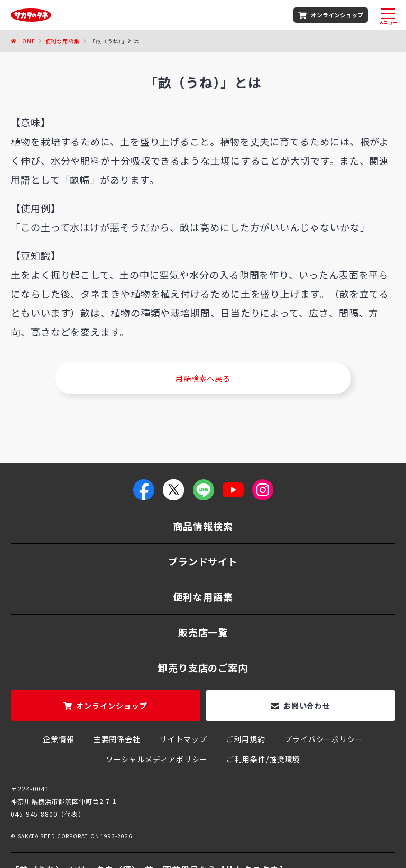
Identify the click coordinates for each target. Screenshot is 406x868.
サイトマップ (183, 739)
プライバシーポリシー (324, 739)
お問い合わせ (307, 706)
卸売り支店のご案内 (203, 668)
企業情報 (59, 739)
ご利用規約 (246, 739)
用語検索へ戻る (203, 378)
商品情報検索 (203, 526)
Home (27, 41)
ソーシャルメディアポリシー (157, 759)
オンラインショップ (337, 15)
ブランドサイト (203, 561)
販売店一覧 (203, 632)
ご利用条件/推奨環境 (263, 759)
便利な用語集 (63, 41)
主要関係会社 (117, 739)
